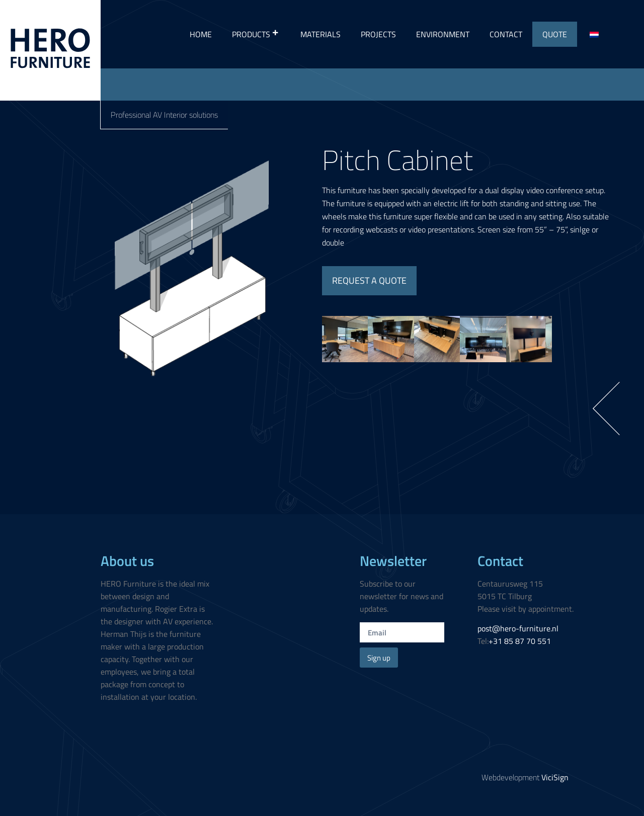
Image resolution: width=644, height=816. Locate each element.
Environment (443, 34)
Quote (555, 34)
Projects (378, 34)
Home (201, 34)
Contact (506, 34)
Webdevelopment (525, 777)
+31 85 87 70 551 (520, 641)
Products (256, 34)
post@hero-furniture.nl (518, 628)
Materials (320, 34)
